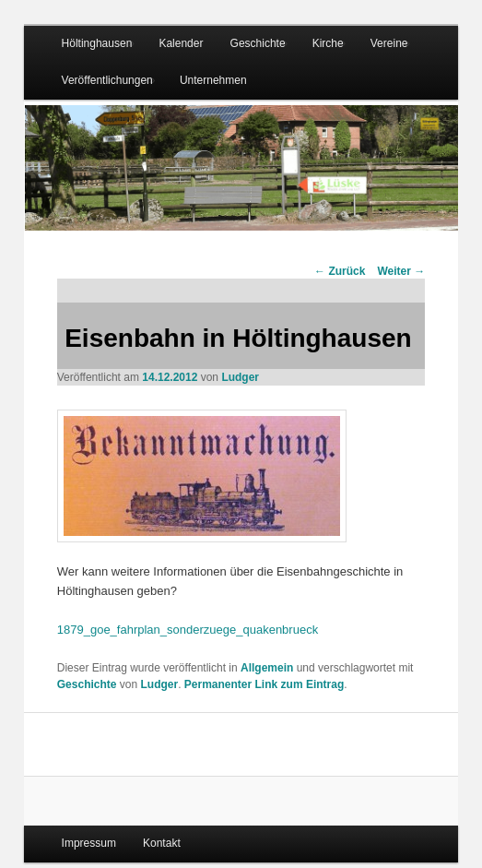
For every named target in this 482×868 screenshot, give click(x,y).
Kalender (181, 43)
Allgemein (267, 668)
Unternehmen (213, 80)
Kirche (328, 43)
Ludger (240, 377)
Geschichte (258, 43)
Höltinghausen (97, 43)
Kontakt (162, 843)
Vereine (389, 43)
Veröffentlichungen (107, 80)
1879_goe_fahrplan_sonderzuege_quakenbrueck (188, 630)
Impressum (89, 843)
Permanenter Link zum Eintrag (264, 684)
